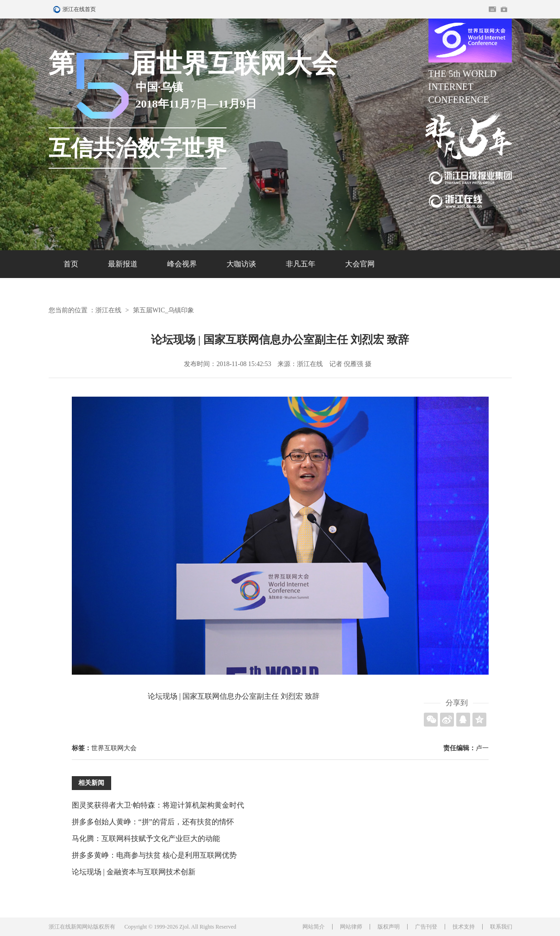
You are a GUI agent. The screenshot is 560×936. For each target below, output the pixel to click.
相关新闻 (91, 783)
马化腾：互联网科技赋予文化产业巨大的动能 (146, 838)
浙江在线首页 (58, 9)
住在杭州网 (492, 9)
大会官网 (360, 264)
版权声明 (389, 927)
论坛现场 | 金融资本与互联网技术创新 (134, 872)
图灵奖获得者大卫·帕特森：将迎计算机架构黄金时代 (158, 805)
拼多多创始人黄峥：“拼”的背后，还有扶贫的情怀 (153, 822)
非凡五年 (301, 264)
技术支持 (464, 927)
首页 (71, 264)
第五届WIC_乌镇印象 (164, 310)
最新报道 (123, 264)
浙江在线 (108, 310)
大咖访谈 (241, 264)
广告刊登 (426, 927)
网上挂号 (504, 9)
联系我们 (501, 927)
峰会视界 (182, 264)
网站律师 (351, 927)
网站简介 (314, 927)
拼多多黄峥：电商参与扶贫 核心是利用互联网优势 (154, 855)
